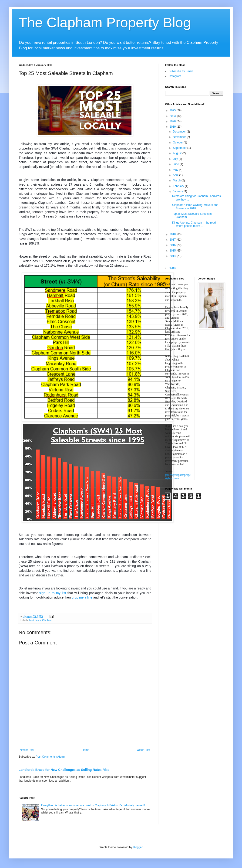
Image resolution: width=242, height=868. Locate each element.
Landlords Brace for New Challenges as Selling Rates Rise (64, 770)
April (176, 175)
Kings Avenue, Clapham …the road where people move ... (194, 224)
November (180, 137)
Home (86, 750)
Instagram (175, 76)
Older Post (143, 750)
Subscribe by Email (181, 71)
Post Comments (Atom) (50, 757)
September (180, 148)
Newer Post (27, 750)
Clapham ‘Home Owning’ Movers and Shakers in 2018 (195, 207)
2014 (173, 256)
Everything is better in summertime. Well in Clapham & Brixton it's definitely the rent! (93, 805)
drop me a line (82, 597)
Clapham (47, 620)
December (180, 132)
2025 (173, 110)
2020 (173, 121)
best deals (35, 620)
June (176, 164)
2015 (173, 251)
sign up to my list (53, 593)
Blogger (138, 847)
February (179, 186)
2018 (173, 234)
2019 (173, 127)
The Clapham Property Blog (105, 22)
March (177, 180)
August (178, 153)
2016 (173, 245)
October (178, 143)
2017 (173, 240)
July (176, 159)
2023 (173, 116)
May (176, 170)
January (178, 191)
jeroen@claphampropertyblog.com (178, 477)
